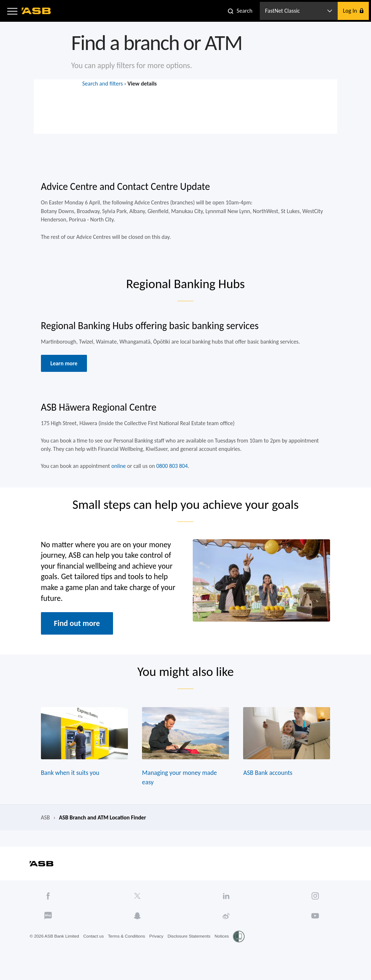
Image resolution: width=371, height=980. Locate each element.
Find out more (76, 631)
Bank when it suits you (68, 783)
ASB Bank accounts (269, 783)
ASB (43, 828)
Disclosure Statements (191, 948)
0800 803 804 (172, 472)
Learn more (62, 368)
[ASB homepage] (36, 11)
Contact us (94, 948)
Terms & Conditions (128, 948)
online (118, 472)
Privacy (158, 948)
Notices (224, 948)
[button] (12, 11)
